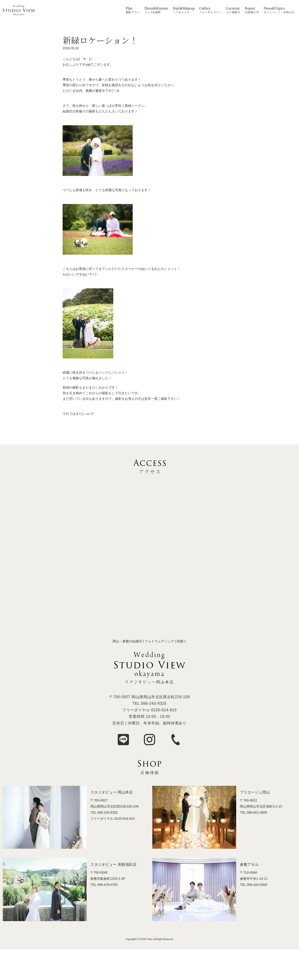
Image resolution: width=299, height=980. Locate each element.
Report (250, 8)
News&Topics (274, 8)
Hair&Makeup (184, 8)
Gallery (205, 8)
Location (233, 8)
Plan (129, 8)
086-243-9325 (154, 703)
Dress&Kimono (156, 8)
